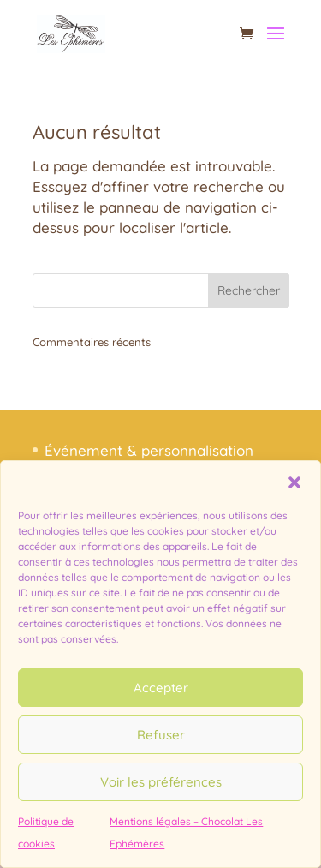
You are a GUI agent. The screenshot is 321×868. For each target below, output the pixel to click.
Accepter (161, 688)
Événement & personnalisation (149, 450)
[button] (294, 482)
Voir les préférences (161, 782)
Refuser (161, 735)
